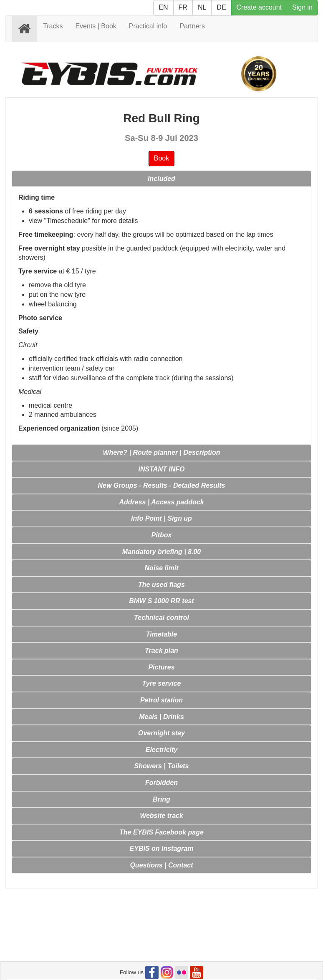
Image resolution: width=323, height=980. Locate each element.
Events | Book (96, 26)
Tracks (53, 26)
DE (221, 7)
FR (183, 7)
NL (202, 7)
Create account (259, 7)
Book (161, 158)
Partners (192, 26)
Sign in (302, 7)
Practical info (148, 26)
